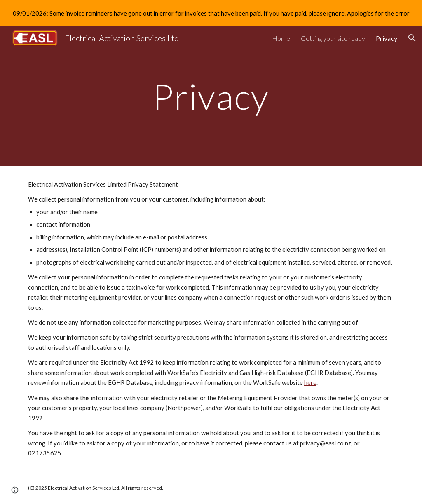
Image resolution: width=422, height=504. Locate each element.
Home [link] (281, 38)
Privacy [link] (387, 38)
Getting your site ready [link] (333, 38)
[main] (211, 96)
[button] (412, 38)
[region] (211, 13)
